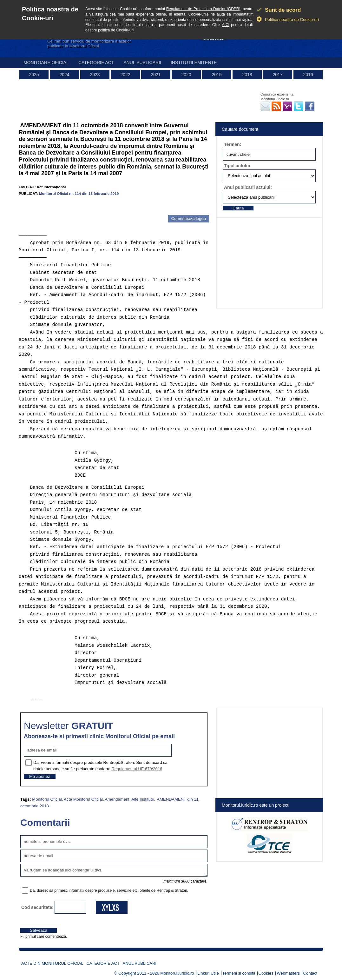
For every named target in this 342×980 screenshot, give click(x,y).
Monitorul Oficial (47, 799)
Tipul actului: (238, 166)
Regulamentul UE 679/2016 (137, 769)
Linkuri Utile (208, 973)
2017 (277, 75)
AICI (226, 25)
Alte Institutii (142, 799)
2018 (247, 75)
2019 (217, 75)
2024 (64, 75)
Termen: (233, 144)
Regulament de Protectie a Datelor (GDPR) (203, 9)
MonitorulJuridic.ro (177, 973)
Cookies (266, 973)
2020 (186, 75)
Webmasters (288, 973)
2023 (95, 75)
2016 (308, 75)
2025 (34, 75)
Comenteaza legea (189, 219)
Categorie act (96, 63)
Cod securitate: (37, 907)
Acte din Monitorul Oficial (52, 963)
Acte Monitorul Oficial (83, 799)
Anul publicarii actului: (248, 187)
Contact (310, 973)
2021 (156, 75)
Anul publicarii (142, 63)
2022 (125, 75)
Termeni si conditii (239, 973)
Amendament (117, 799)
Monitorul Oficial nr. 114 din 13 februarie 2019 (79, 193)
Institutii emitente (194, 63)
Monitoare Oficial (46, 63)
